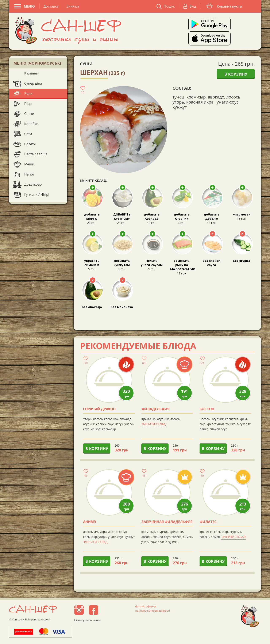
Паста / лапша (36, 154)
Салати (30, 144)
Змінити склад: (154, 424)
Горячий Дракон (99, 409)
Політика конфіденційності (152, 611)
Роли (28, 93)
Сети (28, 134)
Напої (29, 174)
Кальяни (31, 73)
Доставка (51, 6)
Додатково (33, 184)
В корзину (236, 74)
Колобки (31, 124)
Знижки (73, 6)
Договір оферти (145, 606)
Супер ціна (33, 83)
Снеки (29, 114)
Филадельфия (155, 409)
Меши (29, 164)
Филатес (208, 522)
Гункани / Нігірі (37, 194)
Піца (28, 104)
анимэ (90, 522)
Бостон (207, 409)
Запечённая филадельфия (167, 522)
